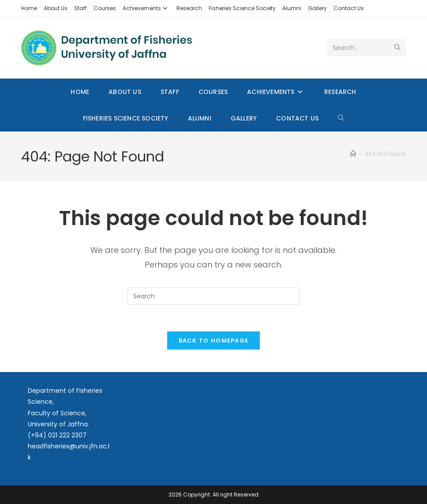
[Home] (353, 154)
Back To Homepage (214, 341)
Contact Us (349, 8)
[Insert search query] (213, 296)
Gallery (317, 8)
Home (29, 8)
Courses (105, 8)
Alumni (292, 8)
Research (189, 8)
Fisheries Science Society (242, 8)
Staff (81, 8)
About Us (56, 8)
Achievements (146, 8)
